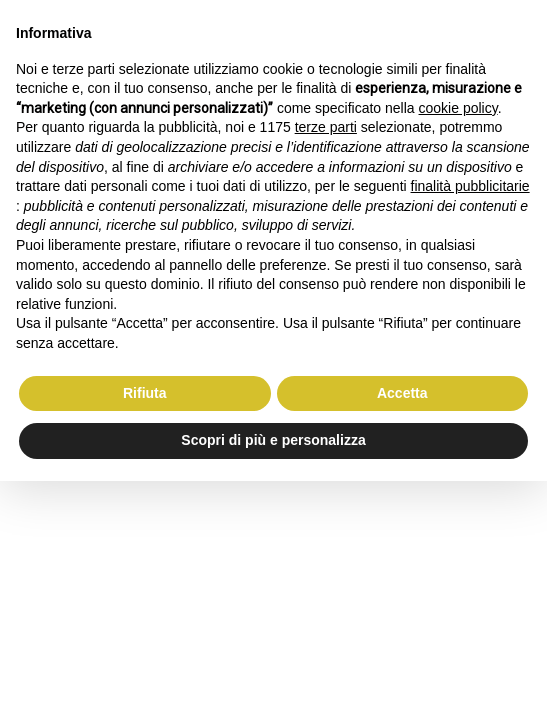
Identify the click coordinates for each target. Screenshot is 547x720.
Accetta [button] (402, 393)
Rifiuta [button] (145, 393)
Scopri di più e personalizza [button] (273, 440)
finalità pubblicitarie (470, 186)
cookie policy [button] (458, 108)
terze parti (326, 127)
